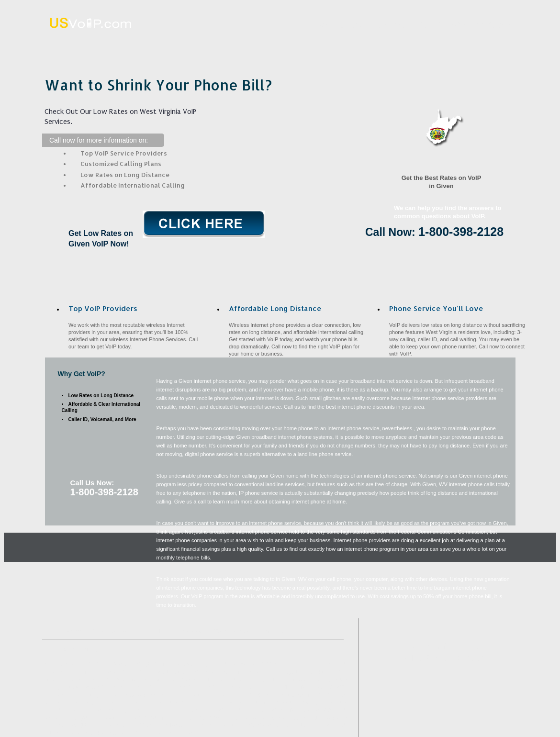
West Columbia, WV (300, 695)
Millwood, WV (178, 725)
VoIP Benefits (390, 45)
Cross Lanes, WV (74, 695)
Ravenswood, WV (225, 703)
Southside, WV (113, 733)
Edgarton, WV (298, 672)
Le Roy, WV (247, 718)
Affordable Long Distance (296, 45)
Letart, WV (258, 710)
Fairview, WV (56, 703)
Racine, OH (111, 703)
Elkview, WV (283, 680)
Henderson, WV (188, 718)
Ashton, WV (165, 703)
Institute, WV (146, 710)
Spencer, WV (128, 664)
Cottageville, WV (124, 718)
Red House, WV (111, 672)
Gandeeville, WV (263, 687)
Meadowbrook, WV (85, 687)
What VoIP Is (202, 45)
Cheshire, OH (172, 733)
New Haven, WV (224, 680)
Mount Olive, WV (236, 672)
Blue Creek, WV (95, 680)
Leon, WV (66, 725)
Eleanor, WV (187, 695)
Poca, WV (310, 710)
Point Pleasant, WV (63, 664)
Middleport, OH (173, 672)
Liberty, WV (285, 703)
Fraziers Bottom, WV (312, 718)
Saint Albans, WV (303, 725)
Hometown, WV (304, 664)
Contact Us (485, 45)
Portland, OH (56, 733)
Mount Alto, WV (151, 687)
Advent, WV (203, 710)
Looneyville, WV (60, 718)
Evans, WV (241, 695)
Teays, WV (54, 672)
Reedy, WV (134, 695)
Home (108, 45)
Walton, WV (322, 687)
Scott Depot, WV (84, 710)
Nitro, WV (207, 687)
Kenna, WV (335, 703)
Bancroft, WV (120, 725)
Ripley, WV (336, 680)
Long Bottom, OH (159, 680)
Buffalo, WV (245, 664)
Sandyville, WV (238, 725)
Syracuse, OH (188, 664)
